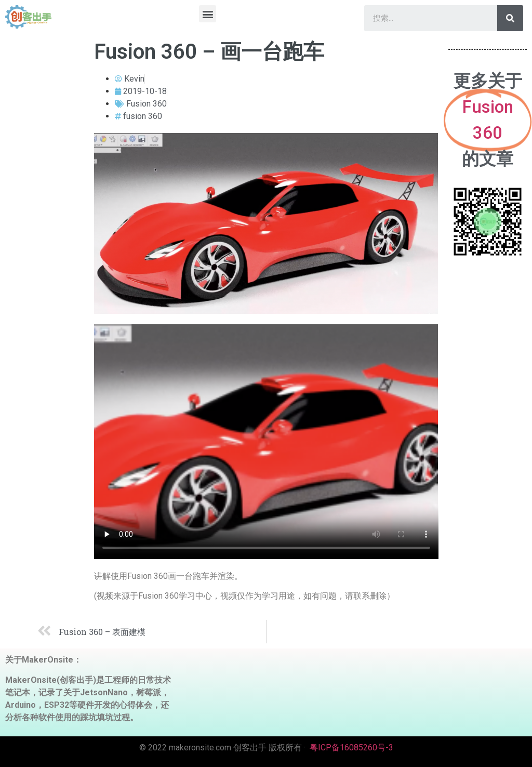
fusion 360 (143, 116)
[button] (208, 14)
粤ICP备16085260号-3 (351, 748)
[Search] (510, 18)
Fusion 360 (147, 104)
